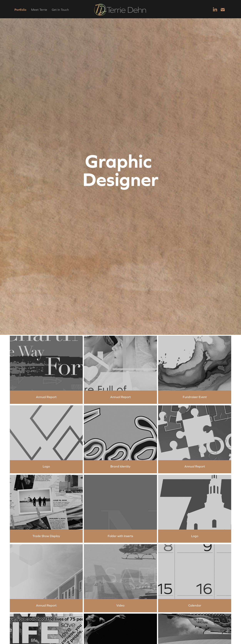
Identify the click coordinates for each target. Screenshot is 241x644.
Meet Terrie (39, 10)
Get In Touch (60, 10)
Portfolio (20, 10)
